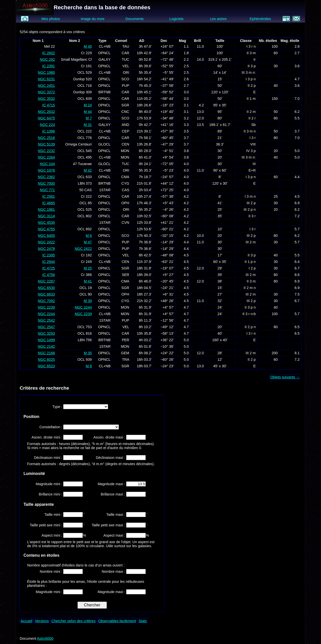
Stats (143, 621)
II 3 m (251, 53)
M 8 (89, 366)
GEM (125, 353)
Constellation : (51, 427)
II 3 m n (250, 131)
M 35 (88, 353)
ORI (126, 73)
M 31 (88, 125)
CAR (125, 53)
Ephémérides (260, 19)
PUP (126, 86)
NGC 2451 (46, 86)
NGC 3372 (46, 92)
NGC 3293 (46, 333)
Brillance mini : (51, 494)
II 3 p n (250, 307)
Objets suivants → (285, 377)
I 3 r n (251, 46)
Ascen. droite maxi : (110, 437)
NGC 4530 (46, 223)
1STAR (105, 190)
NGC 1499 (46, 340)
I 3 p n (251, 79)
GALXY (105, 59)
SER (126, 275)
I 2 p (252, 268)
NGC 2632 (46, 112)
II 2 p (252, 86)
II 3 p (252, 66)
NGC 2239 (46, 307)
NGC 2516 (46, 138)
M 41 (88, 281)
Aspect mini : (52, 535)
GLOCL (104, 144)
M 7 (89, 118)
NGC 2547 (46, 327)
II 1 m (251, 99)
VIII (253, 144)
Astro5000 (45, 638)
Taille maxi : (116, 515)
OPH (125, 203)
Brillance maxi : (113, 494)
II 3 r (252, 216)
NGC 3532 (46, 99)
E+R (252, 170)
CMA (125, 177)
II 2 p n (250, 327)
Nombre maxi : (114, 571)
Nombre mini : (52, 571)
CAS (126, 190)
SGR (125, 105)
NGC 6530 (46, 288)
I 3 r (253, 138)
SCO (125, 79)
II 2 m (251, 112)
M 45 (88, 46)
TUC (126, 59)
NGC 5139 (46, 144)
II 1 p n (250, 262)
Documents (135, 19)
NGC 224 (47, 125)
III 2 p (251, 203)
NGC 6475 (46, 118)
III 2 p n (250, 209)
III (254, 164)
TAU (126, 46)
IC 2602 (48, 53)
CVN (125, 223)
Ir (255, 59)
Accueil (26, 621)
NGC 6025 (46, 360)
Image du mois (93, 19)
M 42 (88, 170)
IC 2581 (48, 196)
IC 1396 (48, 131)
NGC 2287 (46, 281)
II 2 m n (250, 288)
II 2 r (252, 118)
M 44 (88, 112)
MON (125, 151)
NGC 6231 (46, 79)
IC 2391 (48, 66)
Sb (254, 125)
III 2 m (251, 242)
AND (125, 125)
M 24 (88, 105)
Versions (42, 621)
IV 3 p (251, 151)
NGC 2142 (46, 346)
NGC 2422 (46, 242)
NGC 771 (47, 190)
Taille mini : (54, 515)
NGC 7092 (46, 301)
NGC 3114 (46, 216)
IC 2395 (48, 255)
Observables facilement (117, 621)
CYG (125, 183)
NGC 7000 (46, 183)
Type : (58, 407)
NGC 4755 (46, 229)
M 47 (88, 242)
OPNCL (104, 53)
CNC (125, 112)
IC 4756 (48, 275)
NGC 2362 (46, 177)
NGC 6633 (46, 294)
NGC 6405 (46, 236)
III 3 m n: (249, 73)
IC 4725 (48, 268)
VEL (126, 66)
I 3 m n (250, 196)
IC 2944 (48, 262)
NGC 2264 (46, 157)
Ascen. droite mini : (47, 437)
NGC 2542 (46, 320)
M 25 (88, 268)
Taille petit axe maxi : (109, 525)
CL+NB (105, 46)
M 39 (88, 301)
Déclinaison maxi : (111, 458)
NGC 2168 (46, 353)
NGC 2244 (83, 307)
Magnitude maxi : (112, 484)
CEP (126, 131)
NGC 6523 (46, 366)
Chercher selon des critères (73, 621)
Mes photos (51, 19)
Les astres (218, 19)
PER (126, 340)
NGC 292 (47, 59)
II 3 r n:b (249, 314)
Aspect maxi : (115, 535)
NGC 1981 (46, 209)
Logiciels (177, 19)
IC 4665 (48, 203)
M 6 (89, 236)
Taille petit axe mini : (47, 525)
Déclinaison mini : (49, 458)
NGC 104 (47, 164)
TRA (126, 360)
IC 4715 (48, 105)
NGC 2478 (46, 249)
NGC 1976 (46, 170)
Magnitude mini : (50, 484)
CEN (125, 144)
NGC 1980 (46, 73)
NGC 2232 (46, 151)
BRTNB (104, 92)
